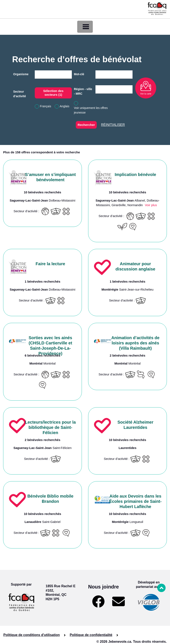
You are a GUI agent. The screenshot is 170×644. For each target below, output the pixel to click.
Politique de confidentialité (91, 635)
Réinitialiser (113, 125)
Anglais (64, 106)
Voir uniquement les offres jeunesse (91, 110)
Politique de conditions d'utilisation (32, 635)
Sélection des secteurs (53, 93)
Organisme (21, 74)
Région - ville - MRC (83, 91)
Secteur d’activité (20, 94)
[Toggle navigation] (85, 27)
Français (46, 106)
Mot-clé (79, 74)
